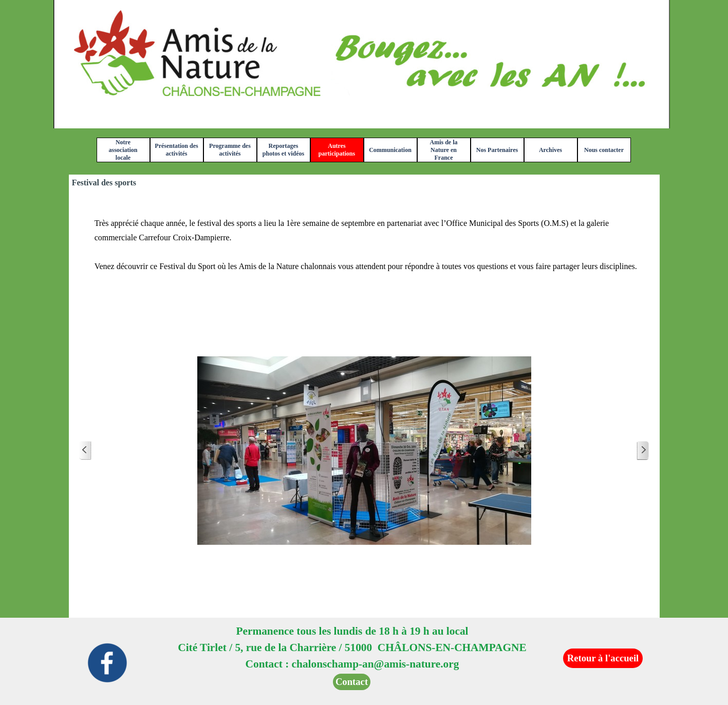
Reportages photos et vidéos (283, 150)
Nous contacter (604, 150)
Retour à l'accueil (603, 658)
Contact (352, 682)
